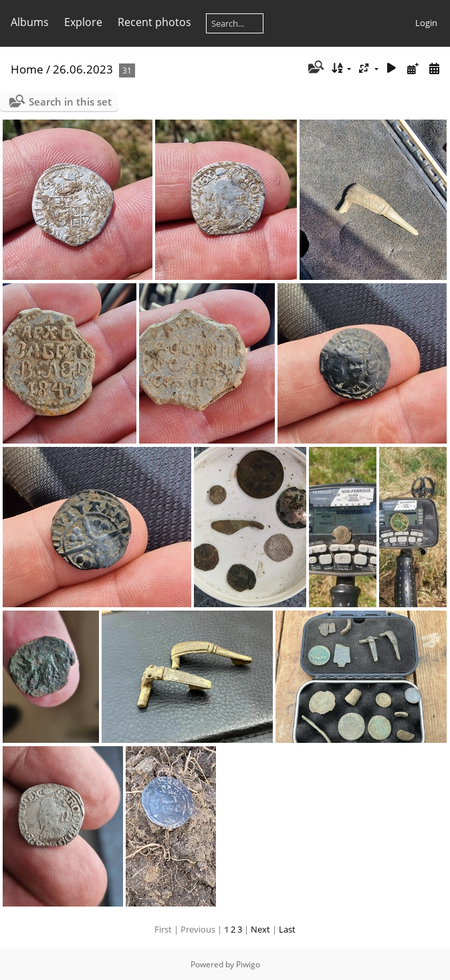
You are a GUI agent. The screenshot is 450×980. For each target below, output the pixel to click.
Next (260, 929)
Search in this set (70, 102)
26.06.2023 (83, 69)
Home (27, 69)
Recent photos (154, 22)
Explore (83, 22)
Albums (30, 22)
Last (287, 929)
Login (426, 23)
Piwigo (248, 964)
